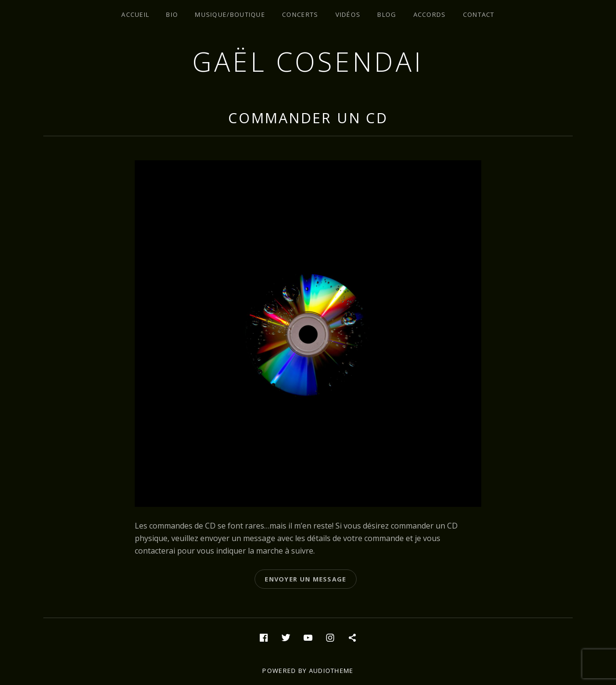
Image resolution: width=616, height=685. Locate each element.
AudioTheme (331, 671)
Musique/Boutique (230, 14)
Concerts (300, 14)
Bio (172, 14)
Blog (387, 14)
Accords (430, 14)
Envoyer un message (305, 579)
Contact (479, 14)
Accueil (135, 14)
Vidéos (348, 14)
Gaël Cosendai (308, 61)
